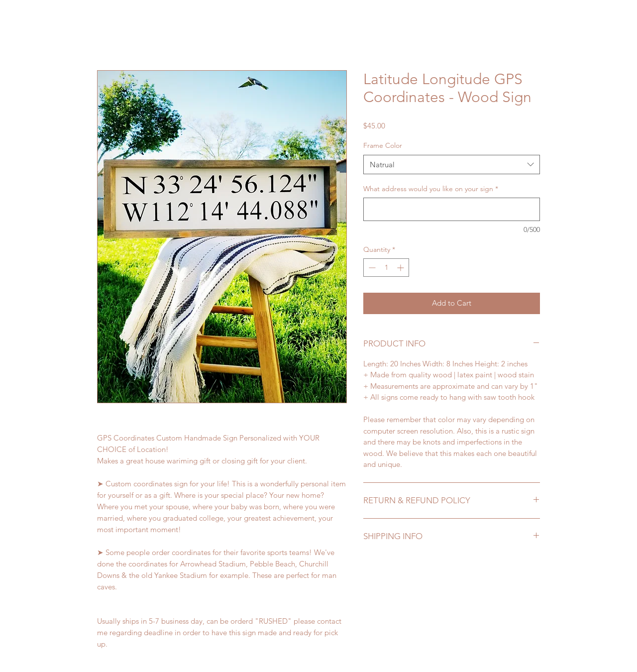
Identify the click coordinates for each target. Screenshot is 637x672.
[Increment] (401, 268)
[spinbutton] (386, 268)
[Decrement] (371, 268)
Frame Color (383, 145)
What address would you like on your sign (431, 189)
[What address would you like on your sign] (452, 209)
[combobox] (452, 165)
